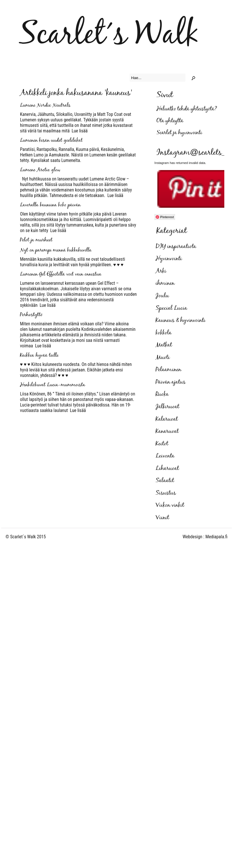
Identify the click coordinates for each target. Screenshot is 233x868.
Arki (161, 271)
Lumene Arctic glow (40, 170)
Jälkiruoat (167, 407)
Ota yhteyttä (170, 121)
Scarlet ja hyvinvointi (179, 133)
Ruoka (162, 394)
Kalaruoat (167, 419)
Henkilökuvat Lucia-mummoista (53, 385)
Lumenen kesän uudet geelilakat (51, 141)
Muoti (163, 358)
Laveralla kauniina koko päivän (50, 205)
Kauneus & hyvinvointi (181, 320)
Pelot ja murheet (36, 240)
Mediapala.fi (216, 537)
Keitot (162, 444)
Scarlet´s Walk (109, 35)
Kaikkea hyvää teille (39, 355)
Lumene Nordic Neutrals (45, 105)
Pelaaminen (168, 370)
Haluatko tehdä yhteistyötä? (187, 109)
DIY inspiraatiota (176, 247)
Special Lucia (171, 308)
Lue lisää (79, 131)
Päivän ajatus (171, 382)
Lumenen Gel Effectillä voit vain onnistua (61, 274)
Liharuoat (167, 468)
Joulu (162, 296)
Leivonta (165, 456)
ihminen (165, 283)
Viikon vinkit (170, 505)
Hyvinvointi (169, 259)
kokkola (164, 333)
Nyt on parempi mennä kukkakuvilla (56, 250)
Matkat (164, 345)
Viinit (162, 518)
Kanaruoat (167, 431)
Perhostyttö (31, 315)
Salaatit (165, 481)
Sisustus (166, 493)
